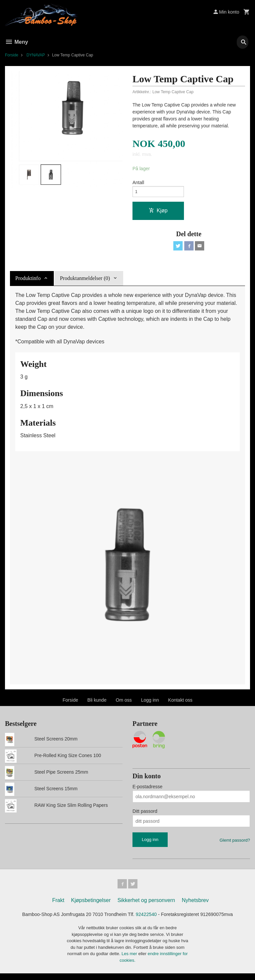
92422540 (149, 920)
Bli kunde (97, 705)
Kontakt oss (180, 705)
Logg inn (150, 705)
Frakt (58, 906)
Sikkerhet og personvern (146, 906)
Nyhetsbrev (195, 906)
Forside (12, 55)
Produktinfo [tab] (28, 282)
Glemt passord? (235, 845)
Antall (138, 183)
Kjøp (158, 213)
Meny (16, 42)
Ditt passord (145, 816)
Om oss (124, 705)
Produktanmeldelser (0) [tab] (85, 282)
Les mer (130, 960)
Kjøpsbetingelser (91, 906)
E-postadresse (147, 791)
